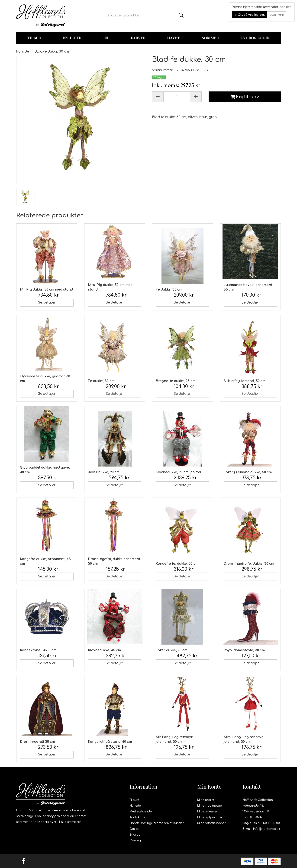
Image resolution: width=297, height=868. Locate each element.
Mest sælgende (140, 812)
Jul (106, 38)
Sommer (210, 38)
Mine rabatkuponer (211, 823)
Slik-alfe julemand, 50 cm (245, 381)
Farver (138, 38)
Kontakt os (137, 817)
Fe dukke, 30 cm (169, 290)
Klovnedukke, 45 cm (104, 650)
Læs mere (277, 15)
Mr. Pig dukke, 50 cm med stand (46, 290)
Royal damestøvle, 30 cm (244, 650)
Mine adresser (207, 812)
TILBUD (34, 38)
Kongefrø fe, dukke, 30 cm (177, 564)
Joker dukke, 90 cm (104, 472)
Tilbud (134, 800)
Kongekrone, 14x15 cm (38, 650)
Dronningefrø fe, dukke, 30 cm (249, 564)
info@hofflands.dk (267, 829)
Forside (23, 52)
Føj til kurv (245, 97)
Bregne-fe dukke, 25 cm (176, 381)
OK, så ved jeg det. (251, 15)
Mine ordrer (206, 800)
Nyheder (72, 38)
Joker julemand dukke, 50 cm (248, 472)
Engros (135, 835)
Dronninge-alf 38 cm (37, 742)
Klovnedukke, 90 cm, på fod (178, 472)
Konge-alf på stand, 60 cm (110, 742)
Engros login (255, 38)
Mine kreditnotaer (210, 806)
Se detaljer (47, 302)
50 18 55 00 (271, 823)
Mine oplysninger (210, 817)
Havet (173, 38)
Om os (134, 829)
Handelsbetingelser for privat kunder (157, 823)
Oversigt (136, 840)
